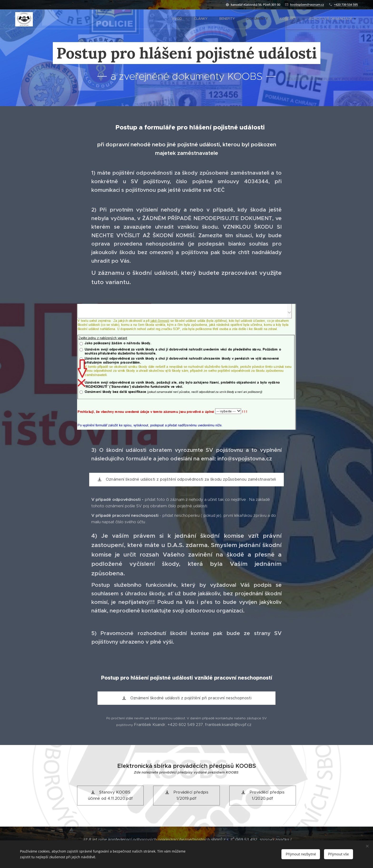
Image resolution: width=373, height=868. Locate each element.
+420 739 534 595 (346, 5)
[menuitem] (295, 19)
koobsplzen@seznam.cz (307, 5)
